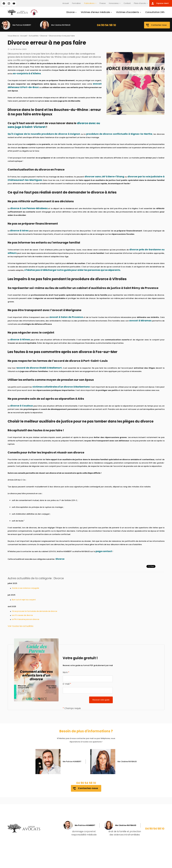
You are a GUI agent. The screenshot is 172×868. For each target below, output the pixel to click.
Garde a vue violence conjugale (25, 588)
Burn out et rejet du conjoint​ (24, 600)
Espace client (160, 3)
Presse (103, 3)
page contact (104, 551)
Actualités (34, 36)
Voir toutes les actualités (21, 626)
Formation (76, 3)
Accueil (66, 3)
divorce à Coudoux (21, 406)
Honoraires (114, 3)
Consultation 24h (155, 12)
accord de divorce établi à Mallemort (39, 368)
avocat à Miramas (140, 321)
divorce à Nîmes (20, 340)
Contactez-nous (156, 25)
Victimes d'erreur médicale (95, 12)
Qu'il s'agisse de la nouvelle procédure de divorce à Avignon (44, 134)
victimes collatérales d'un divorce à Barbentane (61, 387)
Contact (127, 3)
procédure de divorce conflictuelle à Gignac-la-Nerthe (119, 134)
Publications (89, 3)
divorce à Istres (19, 231)
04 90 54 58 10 (106, 25)
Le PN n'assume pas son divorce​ (26, 619)
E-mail (67, 684)
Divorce (70, 12)
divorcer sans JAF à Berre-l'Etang (104, 177)
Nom (66, 672)
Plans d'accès (140, 3)
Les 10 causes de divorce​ (22, 615)
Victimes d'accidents (128, 12)
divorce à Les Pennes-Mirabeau (29, 208)
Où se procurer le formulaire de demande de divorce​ (34, 611)
